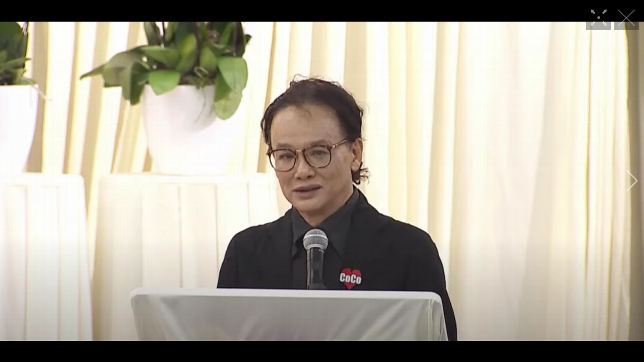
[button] (12, 181)
